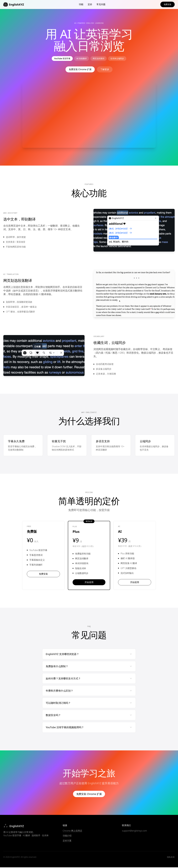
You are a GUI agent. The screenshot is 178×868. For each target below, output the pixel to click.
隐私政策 (171, 858)
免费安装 (168, 4)
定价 (90, 4)
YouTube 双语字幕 (58, 59)
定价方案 (67, 841)
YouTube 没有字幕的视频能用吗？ (89, 728)
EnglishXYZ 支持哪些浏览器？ (89, 655)
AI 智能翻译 (80, 59)
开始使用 (89, 583)
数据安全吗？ (89, 716)
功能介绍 (67, 836)
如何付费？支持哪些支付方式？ (89, 679)
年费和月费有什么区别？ (89, 691)
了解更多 (105, 70)
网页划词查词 (100, 59)
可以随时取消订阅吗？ (89, 704)
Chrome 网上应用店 (73, 832)
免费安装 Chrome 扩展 (80, 70)
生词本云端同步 (121, 59)
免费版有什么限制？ (89, 667)
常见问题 (101, 4)
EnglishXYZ (14, 4)
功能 (81, 4)
